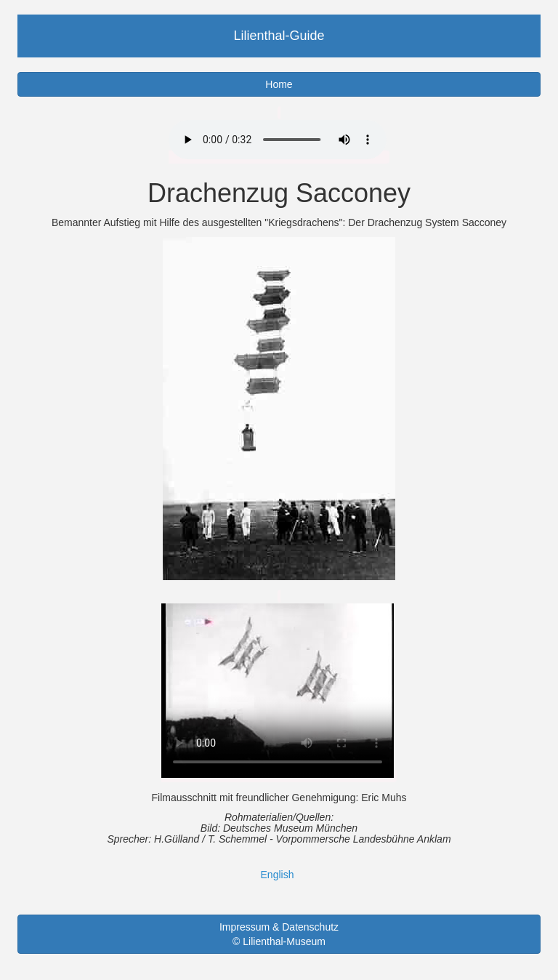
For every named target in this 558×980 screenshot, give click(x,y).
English (278, 875)
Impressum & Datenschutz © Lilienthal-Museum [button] (279, 934)
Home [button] (279, 84)
